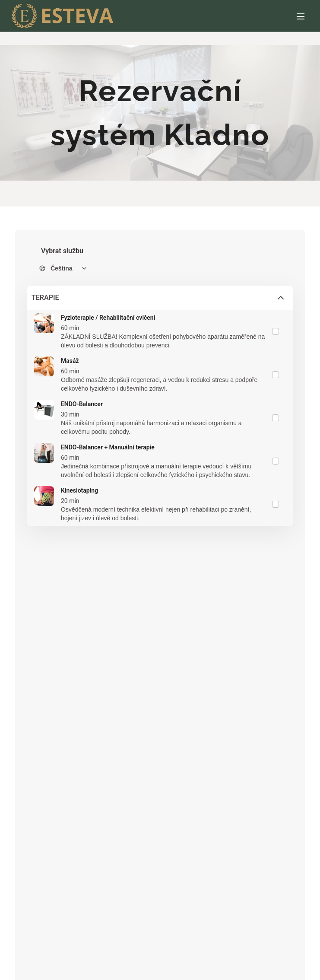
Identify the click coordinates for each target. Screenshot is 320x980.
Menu (301, 16)
